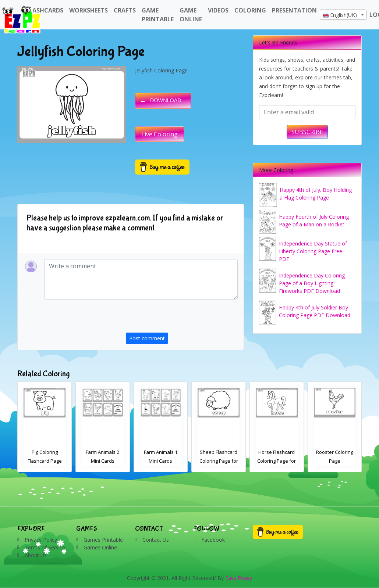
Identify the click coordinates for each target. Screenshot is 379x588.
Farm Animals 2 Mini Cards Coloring (161, 461)
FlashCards (45, 10)
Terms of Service (45, 547)
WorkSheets (88, 10)
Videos (218, 10)
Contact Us (156, 540)
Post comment (147, 338)
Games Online (100, 547)
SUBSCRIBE (307, 132)
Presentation (294, 10)
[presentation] (182, 318)
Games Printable (103, 540)
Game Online (191, 15)
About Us (36, 555)
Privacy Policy (41, 540)
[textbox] (343, 15)
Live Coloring (160, 134)
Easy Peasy (239, 578)
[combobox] (343, 15)
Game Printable (158, 15)
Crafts (125, 10)
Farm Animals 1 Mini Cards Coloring (219, 461)
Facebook (213, 540)
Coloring (250, 10)
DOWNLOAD (166, 100)
